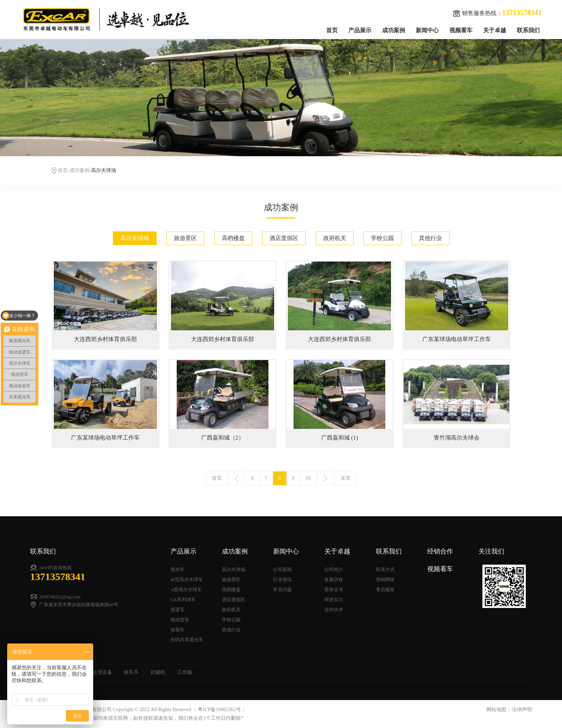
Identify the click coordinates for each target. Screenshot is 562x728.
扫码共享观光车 (187, 640)
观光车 (178, 569)
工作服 (185, 672)
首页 (332, 30)
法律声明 (522, 710)
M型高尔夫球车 (187, 579)
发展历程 (334, 579)
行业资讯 (282, 579)
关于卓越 (495, 30)
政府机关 (335, 238)
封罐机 (158, 672)
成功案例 (394, 30)
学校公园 (382, 238)
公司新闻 (282, 569)
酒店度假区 (284, 238)
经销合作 (440, 551)
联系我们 (528, 30)
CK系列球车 (183, 600)
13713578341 (58, 577)
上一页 (237, 478)
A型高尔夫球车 (186, 590)
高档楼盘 (233, 238)
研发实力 (334, 600)
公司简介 (334, 569)
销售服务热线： (497, 13)
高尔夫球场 (135, 238)
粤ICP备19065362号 (219, 710)
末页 (346, 478)
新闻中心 (427, 30)
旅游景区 (185, 238)
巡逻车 (178, 610)
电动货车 (180, 620)
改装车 (178, 630)
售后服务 (385, 590)
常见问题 (282, 590)
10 (308, 478)
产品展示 (360, 30)
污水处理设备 (97, 672)
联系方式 (385, 569)
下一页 (325, 478)
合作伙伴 (334, 610)
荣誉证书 (334, 590)
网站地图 (496, 710)
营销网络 (385, 579)
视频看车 (461, 30)
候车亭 (131, 672)
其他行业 (430, 238)
